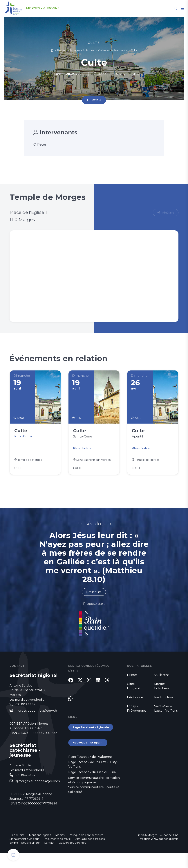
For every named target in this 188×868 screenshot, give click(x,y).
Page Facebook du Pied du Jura (92, 787)
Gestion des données (72, 858)
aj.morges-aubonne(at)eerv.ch (38, 786)
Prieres (132, 679)
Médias (60, 850)
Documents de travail (57, 854)
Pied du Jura (164, 701)
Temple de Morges (129, 74)
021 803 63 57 (25, 709)
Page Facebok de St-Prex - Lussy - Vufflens (93, 779)
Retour (97, 100)
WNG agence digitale (165, 854)
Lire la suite (94, 596)
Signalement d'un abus (24, 854)
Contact (49, 858)
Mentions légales (40, 850)
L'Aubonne (135, 701)
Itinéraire (168, 213)
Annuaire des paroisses (90, 854)
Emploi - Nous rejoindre (25, 858)
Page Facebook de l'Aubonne (90, 771)
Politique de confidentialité (86, 850)
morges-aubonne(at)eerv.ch (36, 715)
